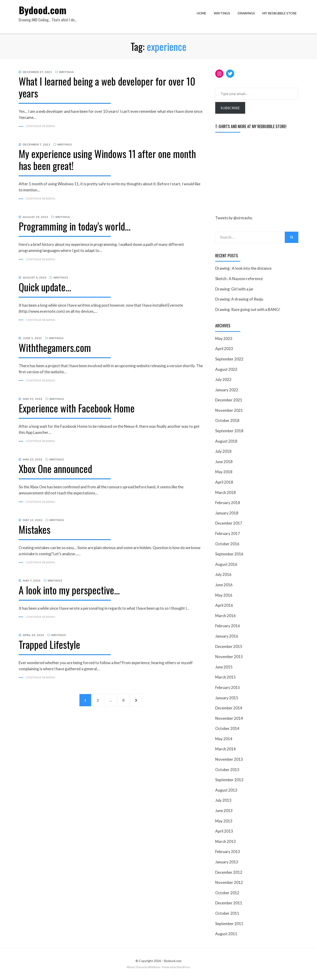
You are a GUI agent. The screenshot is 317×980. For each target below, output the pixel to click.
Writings (224, 17)
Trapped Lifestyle (49, 647)
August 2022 (226, 370)
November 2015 (229, 657)
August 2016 (226, 565)
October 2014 (227, 729)
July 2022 (223, 380)
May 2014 (224, 739)
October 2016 (227, 544)
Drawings (248, 17)
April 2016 (224, 605)
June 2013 (224, 811)
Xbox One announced (55, 470)
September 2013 (229, 780)
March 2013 (225, 842)
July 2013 (223, 801)
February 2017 (228, 534)
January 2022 (227, 390)
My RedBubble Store (281, 17)
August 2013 (226, 790)
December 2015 (229, 647)
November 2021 (229, 411)
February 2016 (228, 626)
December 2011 (229, 903)
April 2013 (224, 831)
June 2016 (224, 585)
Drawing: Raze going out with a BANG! (248, 310)
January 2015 (227, 698)
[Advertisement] (249, 174)
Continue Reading (41, 127)
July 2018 (223, 452)
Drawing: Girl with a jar (234, 289)
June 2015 (224, 667)
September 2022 (229, 359)
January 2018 (227, 513)
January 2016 (227, 636)
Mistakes (35, 531)
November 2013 (229, 759)
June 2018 (224, 462)
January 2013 (227, 862)
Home (203, 17)
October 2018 (227, 421)
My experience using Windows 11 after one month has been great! (107, 160)
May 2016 (224, 595)
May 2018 (224, 472)
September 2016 (229, 554)
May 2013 (224, 821)
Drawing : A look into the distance (243, 269)
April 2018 (224, 482)
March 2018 (225, 493)
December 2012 (229, 872)
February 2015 (228, 688)
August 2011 (226, 934)
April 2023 (224, 349)
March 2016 (225, 616)
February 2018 (228, 503)
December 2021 (229, 400)
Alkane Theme (135, 967)
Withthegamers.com (55, 349)
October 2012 (227, 893)
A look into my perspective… (69, 592)
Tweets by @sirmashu (234, 218)
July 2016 (223, 575)
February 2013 (228, 852)
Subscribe (230, 108)
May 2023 (224, 339)
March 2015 (225, 678)
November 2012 (229, 883)
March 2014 (225, 749)
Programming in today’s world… (75, 227)
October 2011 (227, 913)
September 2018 (229, 431)
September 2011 (229, 924)
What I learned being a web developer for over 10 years (107, 88)
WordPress (183, 967)
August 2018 (226, 441)
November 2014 (229, 719)
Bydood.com (46, 14)
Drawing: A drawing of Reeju (239, 299)
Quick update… (45, 288)
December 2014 (229, 708)
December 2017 (229, 524)
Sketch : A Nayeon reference (239, 279)
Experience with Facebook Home (77, 410)
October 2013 (227, 770)
